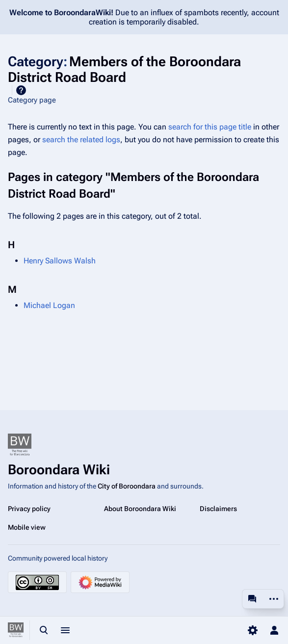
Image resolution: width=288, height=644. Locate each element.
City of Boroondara (127, 486)
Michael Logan (49, 305)
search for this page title (210, 127)
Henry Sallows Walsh (60, 261)
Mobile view (27, 527)
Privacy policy (29, 509)
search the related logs (81, 140)
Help (21, 90)
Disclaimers (218, 509)
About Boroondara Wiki (140, 509)
